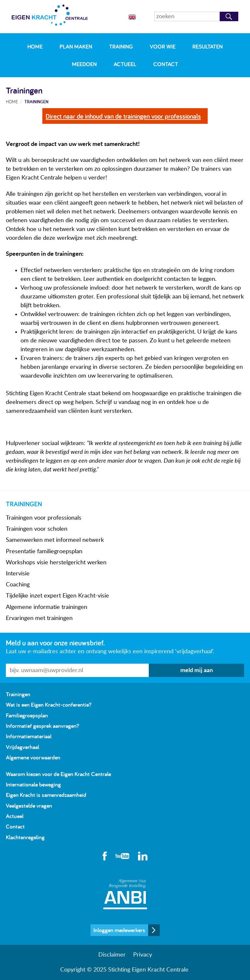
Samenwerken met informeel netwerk (55, 540)
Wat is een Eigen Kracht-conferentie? (49, 705)
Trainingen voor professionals (44, 518)
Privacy (143, 955)
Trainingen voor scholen (37, 529)
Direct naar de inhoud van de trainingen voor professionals (123, 116)
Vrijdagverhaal (22, 747)
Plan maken (76, 46)
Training (121, 46)
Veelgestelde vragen (29, 806)
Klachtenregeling (25, 837)
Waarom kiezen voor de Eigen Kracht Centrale (58, 774)
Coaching (18, 585)
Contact (166, 64)
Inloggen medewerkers (119, 930)
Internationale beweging (33, 784)
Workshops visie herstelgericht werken (56, 563)
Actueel (125, 64)
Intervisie (18, 574)
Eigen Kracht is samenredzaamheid (46, 795)
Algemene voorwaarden (33, 757)
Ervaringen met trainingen (39, 618)
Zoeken (229, 16)
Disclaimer (112, 955)
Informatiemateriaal (29, 736)
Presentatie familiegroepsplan (44, 552)
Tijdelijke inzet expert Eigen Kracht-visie (57, 596)
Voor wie (163, 46)
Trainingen (36, 101)
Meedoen (84, 64)
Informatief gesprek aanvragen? (42, 726)
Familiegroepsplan (27, 715)
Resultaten (208, 46)
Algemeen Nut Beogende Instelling (125, 894)
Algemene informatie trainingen (47, 607)
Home (35, 46)
